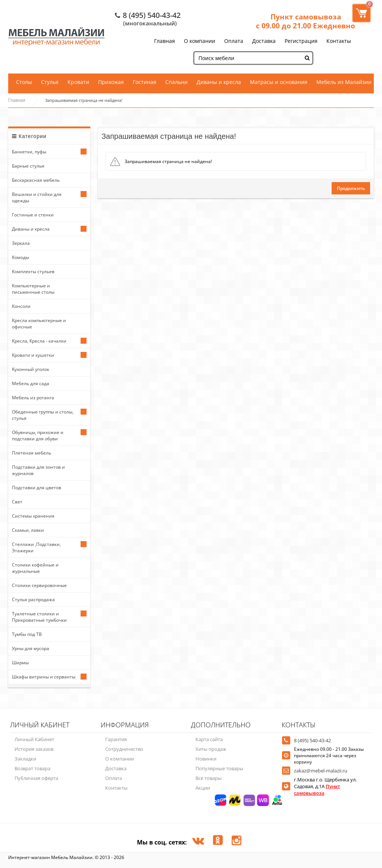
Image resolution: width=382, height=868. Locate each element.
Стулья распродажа (33, 600)
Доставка (264, 41)
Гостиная (145, 82)
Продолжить (351, 188)
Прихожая (111, 82)
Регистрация (301, 41)
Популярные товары (219, 768)
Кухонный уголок (31, 369)
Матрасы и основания (279, 82)
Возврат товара (32, 768)
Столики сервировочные (39, 585)
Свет (17, 502)
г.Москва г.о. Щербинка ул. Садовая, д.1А (325, 786)
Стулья (50, 82)
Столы (24, 82)
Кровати (78, 82)
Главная (165, 41)
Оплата (234, 41)
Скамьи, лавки (28, 530)
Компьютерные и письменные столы (33, 289)
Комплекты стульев (33, 271)
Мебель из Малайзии (344, 82)
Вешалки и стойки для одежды (37, 197)
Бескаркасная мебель (36, 180)
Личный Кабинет (34, 739)
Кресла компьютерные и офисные (39, 324)
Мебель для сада (31, 383)
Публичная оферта (36, 778)
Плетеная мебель (32, 453)
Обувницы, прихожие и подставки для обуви (38, 435)
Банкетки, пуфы (29, 152)
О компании (200, 41)
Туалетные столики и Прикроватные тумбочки (39, 617)
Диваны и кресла (219, 82)
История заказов (34, 749)
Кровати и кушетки (33, 355)
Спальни (176, 82)
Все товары (209, 778)
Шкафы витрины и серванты (44, 677)
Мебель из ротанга (33, 398)
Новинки (206, 759)
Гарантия (116, 739)
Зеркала (21, 243)
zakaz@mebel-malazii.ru (321, 771)
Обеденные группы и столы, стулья (43, 415)
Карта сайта (209, 739)
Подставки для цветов (37, 488)
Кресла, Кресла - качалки (39, 341)
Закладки (25, 759)
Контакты (339, 41)
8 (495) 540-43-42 (152, 15)
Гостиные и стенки (33, 215)
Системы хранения (33, 516)
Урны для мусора (31, 648)
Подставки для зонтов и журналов (38, 470)
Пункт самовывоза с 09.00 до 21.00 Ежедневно (306, 21)
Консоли (21, 306)
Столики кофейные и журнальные (35, 568)
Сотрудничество (124, 749)
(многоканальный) (150, 23)
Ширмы (20, 663)
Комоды (21, 257)
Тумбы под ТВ (27, 634)
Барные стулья (28, 166)
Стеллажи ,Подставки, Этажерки (36, 547)
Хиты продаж (211, 749)
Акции (203, 788)
